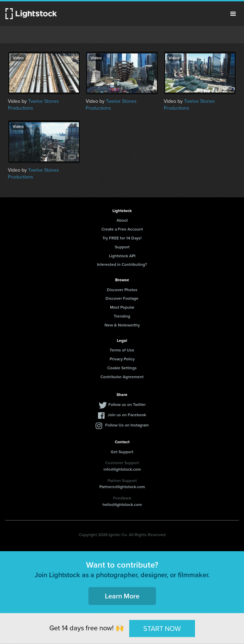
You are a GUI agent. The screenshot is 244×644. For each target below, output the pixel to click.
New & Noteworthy (122, 325)
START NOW (162, 628)
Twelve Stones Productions (33, 105)
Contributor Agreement (122, 377)
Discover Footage (122, 298)
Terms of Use (122, 350)
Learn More (122, 596)
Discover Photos (122, 290)
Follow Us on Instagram (127, 425)
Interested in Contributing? (122, 264)
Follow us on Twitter (127, 404)
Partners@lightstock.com (122, 487)
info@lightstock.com (122, 469)
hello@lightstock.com (122, 504)
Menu (233, 14)
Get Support (122, 452)
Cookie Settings (122, 368)
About (122, 220)
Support (122, 247)
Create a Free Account (122, 229)
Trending (122, 316)
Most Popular (122, 307)
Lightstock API (122, 256)
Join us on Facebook (127, 415)
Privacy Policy (122, 359)
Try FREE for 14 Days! (122, 238)
